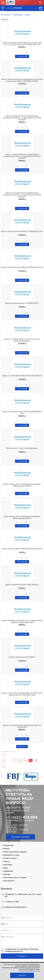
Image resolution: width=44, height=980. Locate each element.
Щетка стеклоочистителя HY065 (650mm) (22, 585)
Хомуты (7, 861)
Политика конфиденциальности (29, 971)
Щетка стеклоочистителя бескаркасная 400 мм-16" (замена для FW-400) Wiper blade (22, 694)
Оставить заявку (20, 837)
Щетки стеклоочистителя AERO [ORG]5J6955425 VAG (22, 413)
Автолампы (8, 865)
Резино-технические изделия (15, 852)
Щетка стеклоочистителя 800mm (22, 657)
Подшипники (9, 845)
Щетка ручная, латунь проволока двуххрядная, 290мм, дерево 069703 (22, 485)
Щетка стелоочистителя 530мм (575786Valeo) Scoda (22, 267)
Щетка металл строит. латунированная (22, 448)
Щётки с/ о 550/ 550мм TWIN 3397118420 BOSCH (22, 376)
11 (36, 760)
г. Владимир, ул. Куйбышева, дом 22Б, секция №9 (23, 895)
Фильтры (7, 874)
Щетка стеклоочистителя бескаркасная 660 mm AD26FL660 (22, 726)
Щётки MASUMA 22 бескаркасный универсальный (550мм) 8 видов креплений (22, 621)
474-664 (14, 8)
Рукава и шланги (10, 858)
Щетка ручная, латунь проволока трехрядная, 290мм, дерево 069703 (22, 517)
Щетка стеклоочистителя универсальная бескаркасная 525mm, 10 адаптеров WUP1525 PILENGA (22, 156)
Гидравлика (8, 871)
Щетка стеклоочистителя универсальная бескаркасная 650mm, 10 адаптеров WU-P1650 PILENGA (22, 195)
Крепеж (6, 849)
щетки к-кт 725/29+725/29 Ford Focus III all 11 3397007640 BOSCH (22, 340)
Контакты (6, 889)
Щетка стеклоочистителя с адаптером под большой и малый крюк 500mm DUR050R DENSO (22, 80)
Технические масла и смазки (15, 878)
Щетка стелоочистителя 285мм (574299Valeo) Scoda (22, 231)
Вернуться (22, 747)
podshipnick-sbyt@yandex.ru (16, 907)
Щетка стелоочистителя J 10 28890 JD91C (22, 303)
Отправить (22, 956)
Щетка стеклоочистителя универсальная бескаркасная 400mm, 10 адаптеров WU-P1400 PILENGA (22, 118)
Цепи (6, 868)
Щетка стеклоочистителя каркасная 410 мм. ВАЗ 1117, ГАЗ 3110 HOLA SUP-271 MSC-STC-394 (22, 44)
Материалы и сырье (12, 855)
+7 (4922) (12, 902)
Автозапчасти (9, 881)
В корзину (22, 56)
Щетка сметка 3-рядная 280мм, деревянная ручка (22, 549)
